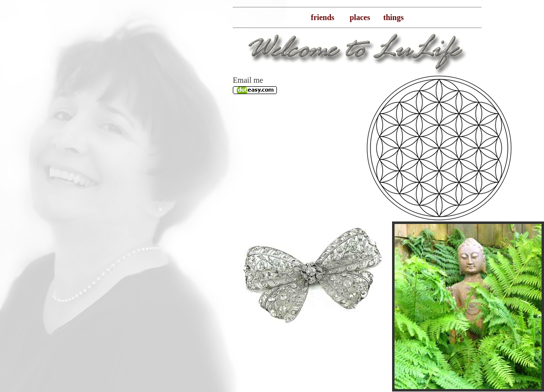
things (394, 17)
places (360, 17)
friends (322, 17)
